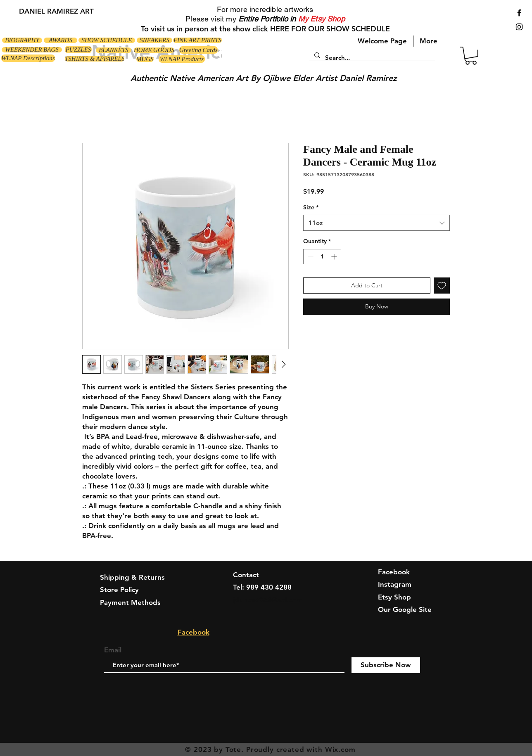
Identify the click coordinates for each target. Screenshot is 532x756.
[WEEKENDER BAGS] (32, 50)
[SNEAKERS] (154, 40)
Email (113, 650)
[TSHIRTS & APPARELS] (95, 59)
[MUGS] (145, 59)
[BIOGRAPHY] (22, 40)
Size (311, 207)
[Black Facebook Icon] (519, 13)
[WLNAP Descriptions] (28, 58)
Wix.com (340, 749)
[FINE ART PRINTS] (197, 40)
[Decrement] (310, 257)
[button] (471, 56)
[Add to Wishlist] (442, 286)
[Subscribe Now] (386, 665)
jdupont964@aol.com (268, 600)
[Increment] (335, 257)
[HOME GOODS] (154, 50)
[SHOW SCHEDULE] (107, 40)
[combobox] (376, 223)
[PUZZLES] (78, 50)
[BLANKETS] (114, 50)
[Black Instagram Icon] (519, 27)
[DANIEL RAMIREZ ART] (56, 12)
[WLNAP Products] (182, 59)
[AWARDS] (61, 40)
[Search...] (372, 58)
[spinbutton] (322, 257)
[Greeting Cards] (198, 50)
